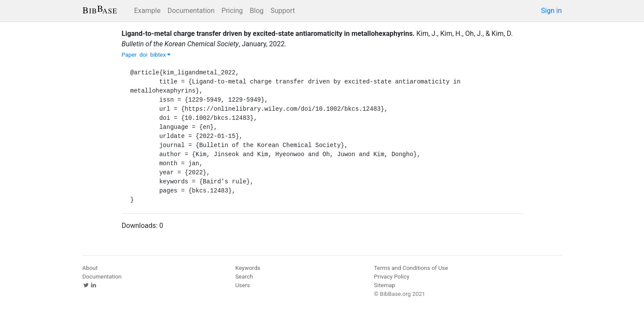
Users (243, 285)
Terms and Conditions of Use (411, 268)
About (90, 268)
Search (244, 277)
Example (148, 11)
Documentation (191, 11)
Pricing (232, 11)
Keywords (248, 268)
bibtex (161, 55)
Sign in (552, 11)
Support (282, 11)
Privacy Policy (392, 277)
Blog (257, 11)
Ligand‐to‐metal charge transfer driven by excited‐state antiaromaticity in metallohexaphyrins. (268, 34)
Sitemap (385, 285)
